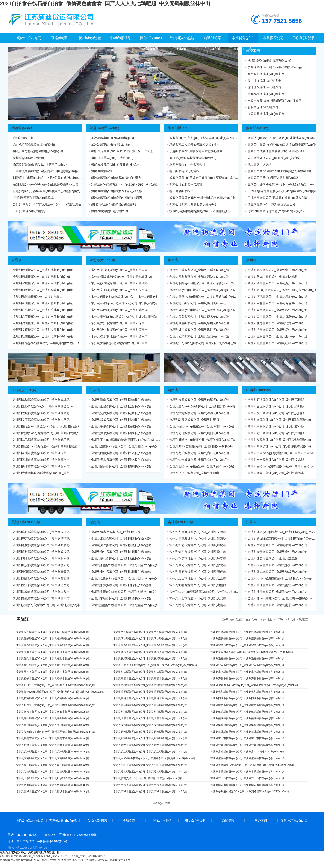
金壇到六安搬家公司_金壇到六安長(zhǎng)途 (43, 316)
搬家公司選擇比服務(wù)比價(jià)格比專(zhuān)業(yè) (205, 198)
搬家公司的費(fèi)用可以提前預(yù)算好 (274, 178)
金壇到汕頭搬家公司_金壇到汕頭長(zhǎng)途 (199, 336)
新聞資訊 (228, 821)
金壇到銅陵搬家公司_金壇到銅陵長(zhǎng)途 (43, 290)
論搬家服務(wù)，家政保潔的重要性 (272, 204)
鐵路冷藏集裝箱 (102, 171)
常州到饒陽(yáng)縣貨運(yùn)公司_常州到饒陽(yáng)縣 (128, 296)
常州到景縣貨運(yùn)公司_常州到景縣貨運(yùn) (123, 277)
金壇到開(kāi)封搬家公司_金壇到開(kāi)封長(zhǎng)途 (205, 446)
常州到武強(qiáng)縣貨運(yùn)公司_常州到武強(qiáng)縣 (129, 303)
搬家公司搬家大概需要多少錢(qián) (193, 204)
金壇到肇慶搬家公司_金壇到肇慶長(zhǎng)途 (199, 323)
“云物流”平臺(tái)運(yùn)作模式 (33, 198)
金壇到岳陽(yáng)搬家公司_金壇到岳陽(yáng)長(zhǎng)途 (130, 578)
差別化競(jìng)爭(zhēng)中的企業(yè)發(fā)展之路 (46, 184)
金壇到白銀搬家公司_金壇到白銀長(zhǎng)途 (121, 453)
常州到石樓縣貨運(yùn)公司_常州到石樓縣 (276, 400)
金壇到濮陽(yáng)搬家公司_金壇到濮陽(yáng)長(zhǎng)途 (208, 440)
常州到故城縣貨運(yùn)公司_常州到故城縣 (120, 283)
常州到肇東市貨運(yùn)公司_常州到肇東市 (41, 598)
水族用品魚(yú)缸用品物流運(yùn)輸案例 (275, 100)
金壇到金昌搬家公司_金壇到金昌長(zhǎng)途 (121, 406)
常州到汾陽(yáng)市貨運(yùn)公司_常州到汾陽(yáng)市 (284, 466)
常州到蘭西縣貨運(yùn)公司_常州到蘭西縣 (41, 578)
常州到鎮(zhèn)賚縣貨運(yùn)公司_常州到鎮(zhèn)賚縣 (206, 592)
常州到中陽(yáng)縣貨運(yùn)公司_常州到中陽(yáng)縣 (284, 453)
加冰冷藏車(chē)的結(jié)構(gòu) (113, 138)
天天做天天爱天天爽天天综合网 (18, 860)
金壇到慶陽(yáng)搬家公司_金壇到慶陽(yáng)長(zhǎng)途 (130, 446)
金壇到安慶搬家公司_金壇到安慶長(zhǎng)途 (43, 330)
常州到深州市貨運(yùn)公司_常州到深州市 (120, 323)
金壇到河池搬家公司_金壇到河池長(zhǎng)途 (278, 296)
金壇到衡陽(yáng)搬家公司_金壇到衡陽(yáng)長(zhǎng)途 (130, 592)
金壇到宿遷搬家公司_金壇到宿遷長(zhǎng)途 (278, 545)
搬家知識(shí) (178, 128)
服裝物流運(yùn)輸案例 (263, 107)
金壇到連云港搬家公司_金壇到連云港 (273, 558)
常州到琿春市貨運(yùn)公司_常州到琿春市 (198, 558)
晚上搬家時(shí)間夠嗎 (184, 171)
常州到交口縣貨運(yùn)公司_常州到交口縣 (276, 413)
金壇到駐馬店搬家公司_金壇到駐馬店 (194, 420)
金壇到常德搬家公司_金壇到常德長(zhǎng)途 (121, 598)
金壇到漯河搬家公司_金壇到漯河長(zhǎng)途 (199, 413)
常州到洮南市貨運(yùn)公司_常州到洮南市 (198, 605)
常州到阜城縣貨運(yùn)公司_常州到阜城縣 (120, 270)
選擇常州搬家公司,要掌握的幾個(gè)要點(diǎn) (279, 198)
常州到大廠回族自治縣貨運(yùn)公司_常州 (120, 343)
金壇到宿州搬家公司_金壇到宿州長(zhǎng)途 (43, 323)
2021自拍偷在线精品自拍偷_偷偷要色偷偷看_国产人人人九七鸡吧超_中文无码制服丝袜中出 (105, 3)
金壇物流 (129, 821)
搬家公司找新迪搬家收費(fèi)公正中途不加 (276, 151)
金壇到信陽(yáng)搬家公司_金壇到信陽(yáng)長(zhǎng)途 (208, 426)
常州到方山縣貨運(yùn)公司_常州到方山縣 (276, 433)
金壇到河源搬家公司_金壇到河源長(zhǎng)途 (199, 277)
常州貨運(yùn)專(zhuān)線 (278, 619)
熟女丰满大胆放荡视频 (91, 860)
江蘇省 (251, 522)
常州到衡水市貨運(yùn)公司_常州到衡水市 (120, 336)
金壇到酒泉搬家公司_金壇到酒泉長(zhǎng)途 (121, 433)
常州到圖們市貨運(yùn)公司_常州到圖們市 (198, 572)
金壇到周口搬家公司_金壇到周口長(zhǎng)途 (199, 433)
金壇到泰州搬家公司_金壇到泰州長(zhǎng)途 (278, 552)
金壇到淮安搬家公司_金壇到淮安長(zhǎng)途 (278, 565)
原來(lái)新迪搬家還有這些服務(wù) (193, 158)
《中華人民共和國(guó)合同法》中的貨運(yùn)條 (45, 171)
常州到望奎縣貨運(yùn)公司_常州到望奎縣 (41, 585)
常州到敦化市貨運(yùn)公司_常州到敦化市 (198, 565)
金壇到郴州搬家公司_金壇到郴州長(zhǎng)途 (121, 572)
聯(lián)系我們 (162, 821)
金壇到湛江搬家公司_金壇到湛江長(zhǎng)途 (199, 330)
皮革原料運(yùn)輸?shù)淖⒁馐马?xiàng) (275, 67)
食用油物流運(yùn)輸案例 (265, 81)
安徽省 (17, 260)
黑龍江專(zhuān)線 (26, 522)
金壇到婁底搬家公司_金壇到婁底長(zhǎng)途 (121, 545)
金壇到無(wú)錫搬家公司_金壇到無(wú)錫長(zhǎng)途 (283, 598)
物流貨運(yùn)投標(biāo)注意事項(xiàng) (40, 164)
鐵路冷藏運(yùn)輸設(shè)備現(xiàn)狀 (117, 191)
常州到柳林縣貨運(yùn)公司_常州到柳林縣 (276, 426)
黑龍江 (303, 619)
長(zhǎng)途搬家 (96, 821)
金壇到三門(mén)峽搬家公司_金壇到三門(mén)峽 (202, 406)
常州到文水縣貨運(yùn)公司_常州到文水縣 (276, 460)
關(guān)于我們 (195, 821)
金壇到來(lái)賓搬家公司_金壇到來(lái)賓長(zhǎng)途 (283, 290)
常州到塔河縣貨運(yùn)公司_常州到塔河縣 (41, 538)
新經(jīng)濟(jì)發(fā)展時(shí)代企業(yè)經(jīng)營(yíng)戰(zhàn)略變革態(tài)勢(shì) (69, 191)
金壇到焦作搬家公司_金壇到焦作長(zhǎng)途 (199, 460)
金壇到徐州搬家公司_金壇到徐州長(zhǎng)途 (278, 592)
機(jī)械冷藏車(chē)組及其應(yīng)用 (115, 164)
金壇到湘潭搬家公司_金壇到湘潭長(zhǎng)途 (121, 585)
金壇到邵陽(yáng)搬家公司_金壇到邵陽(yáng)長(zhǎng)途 (130, 565)
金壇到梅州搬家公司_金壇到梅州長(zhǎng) (198, 303)
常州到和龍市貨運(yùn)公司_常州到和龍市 (198, 545)
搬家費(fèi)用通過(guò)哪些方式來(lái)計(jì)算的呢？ (204, 138)
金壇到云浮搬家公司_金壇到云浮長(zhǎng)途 (199, 270)
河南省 (173, 390)
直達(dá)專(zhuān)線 (63, 821)
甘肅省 (95, 390)
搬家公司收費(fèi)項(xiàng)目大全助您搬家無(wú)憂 (282, 144)
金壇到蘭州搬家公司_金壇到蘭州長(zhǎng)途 (121, 466)
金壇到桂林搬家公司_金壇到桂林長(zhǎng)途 (278, 343)
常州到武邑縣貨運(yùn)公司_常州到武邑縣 (120, 310)
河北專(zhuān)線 (102, 260)
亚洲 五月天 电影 (68, 860)
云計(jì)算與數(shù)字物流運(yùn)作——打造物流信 (47, 204)
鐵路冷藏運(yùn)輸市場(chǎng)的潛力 (116, 178)
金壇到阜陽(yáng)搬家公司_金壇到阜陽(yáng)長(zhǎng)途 (51, 343)
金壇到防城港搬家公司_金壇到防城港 (273, 277)
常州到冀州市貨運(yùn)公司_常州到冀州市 (120, 330)
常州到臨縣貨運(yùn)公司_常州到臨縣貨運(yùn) (279, 440)
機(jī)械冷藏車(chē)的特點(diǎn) (112, 158)
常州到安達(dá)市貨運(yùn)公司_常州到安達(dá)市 (46, 605)
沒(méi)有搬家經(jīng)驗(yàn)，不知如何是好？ (201, 211)
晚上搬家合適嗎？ (260, 164)
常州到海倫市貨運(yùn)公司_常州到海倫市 (41, 592)
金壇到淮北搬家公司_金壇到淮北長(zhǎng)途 (43, 310)
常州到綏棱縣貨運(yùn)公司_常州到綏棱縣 (41, 545)
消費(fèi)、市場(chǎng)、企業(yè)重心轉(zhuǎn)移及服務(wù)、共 (57, 178)
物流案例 (253, 51)
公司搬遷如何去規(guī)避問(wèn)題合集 (274, 158)
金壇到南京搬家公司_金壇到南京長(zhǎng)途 (278, 605)
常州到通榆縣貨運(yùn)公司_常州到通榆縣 (198, 585)
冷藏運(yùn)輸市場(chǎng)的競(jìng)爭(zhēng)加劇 (125, 184)
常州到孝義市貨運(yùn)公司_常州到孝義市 (276, 473)
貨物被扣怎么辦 (23, 138)
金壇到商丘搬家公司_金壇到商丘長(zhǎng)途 (199, 453)
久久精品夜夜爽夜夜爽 (118, 860)
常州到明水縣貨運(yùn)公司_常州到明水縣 (41, 558)
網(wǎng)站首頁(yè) (30, 821)
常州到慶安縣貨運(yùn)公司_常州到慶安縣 (41, 565)
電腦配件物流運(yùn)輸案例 (266, 94)
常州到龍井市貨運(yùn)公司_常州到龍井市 (198, 552)
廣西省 (251, 260)
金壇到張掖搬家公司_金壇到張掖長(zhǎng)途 (121, 426)
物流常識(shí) (22, 128)
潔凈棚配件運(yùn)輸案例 (265, 87)
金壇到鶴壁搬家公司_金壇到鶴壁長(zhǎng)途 (199, 400)
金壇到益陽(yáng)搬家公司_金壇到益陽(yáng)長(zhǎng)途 (130, 605)
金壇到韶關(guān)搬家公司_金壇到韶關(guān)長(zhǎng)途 (208, 283)
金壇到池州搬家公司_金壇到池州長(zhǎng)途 (43, 270)
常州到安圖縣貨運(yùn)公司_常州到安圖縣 (198, 532)
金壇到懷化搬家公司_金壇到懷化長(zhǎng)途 (121, 558)
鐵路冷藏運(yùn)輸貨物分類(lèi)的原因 (117, 198)
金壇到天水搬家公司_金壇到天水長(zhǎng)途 (121, 460)
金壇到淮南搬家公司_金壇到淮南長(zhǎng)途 (43, 336)
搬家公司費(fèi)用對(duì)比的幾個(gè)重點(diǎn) (279, 171)
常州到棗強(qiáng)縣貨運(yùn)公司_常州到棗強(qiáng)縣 (129, 316)
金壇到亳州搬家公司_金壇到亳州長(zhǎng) (41, 277)
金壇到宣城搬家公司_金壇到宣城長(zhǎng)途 (43, 283)
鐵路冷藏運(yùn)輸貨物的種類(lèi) (114, 204)
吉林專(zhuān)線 (180, 522)
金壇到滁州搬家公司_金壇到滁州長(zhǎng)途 (43, 303)
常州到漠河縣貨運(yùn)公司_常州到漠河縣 (41, 532)
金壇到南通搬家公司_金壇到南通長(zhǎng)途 (278, 585)
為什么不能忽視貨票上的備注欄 (34, 144)
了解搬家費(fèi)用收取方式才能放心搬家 (196, 151)
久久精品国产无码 (47, 860)
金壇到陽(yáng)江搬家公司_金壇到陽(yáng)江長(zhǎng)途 (208, 290)
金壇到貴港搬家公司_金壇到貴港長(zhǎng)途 (278, 316)
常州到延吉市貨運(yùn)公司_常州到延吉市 (198, 578)
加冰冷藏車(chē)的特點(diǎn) (111, 144)
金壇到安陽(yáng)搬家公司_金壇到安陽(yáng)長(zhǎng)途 (208, 466)
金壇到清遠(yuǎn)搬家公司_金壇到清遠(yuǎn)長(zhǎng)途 (208, 296)
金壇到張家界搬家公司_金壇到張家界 (116, 532)
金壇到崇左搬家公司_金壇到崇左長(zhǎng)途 (278, 270)
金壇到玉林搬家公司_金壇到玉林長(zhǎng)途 (278, 336)
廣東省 (173, 260)
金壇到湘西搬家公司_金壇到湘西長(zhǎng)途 (121, 538)
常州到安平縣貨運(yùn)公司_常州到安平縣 (120, 290)
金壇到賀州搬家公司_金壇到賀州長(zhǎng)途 (278, 283)
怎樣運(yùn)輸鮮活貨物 (28, 158)
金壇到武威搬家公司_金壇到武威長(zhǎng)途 (121, 420)
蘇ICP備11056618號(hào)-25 (28, 848)
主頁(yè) (251, 619)
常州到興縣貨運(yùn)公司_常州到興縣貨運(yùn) (279, 446)
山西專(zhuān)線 (259, 390)
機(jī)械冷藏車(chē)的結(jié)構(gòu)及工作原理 (122, 151)
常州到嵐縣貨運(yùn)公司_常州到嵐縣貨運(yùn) (279, 420)
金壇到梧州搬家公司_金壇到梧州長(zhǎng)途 (278, 330)
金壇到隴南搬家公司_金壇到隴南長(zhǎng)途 (121, 400)
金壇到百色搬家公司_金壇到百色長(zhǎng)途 (278, 303)
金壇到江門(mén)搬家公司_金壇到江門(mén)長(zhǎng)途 (207, 343)
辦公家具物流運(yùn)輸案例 (266, 114)
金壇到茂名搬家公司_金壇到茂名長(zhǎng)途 (199, 316)
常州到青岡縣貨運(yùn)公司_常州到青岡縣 (41, 572)
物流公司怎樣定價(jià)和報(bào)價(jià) (38, 151)
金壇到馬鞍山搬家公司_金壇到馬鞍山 (38, 296)
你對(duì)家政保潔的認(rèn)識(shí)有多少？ (276, 211)
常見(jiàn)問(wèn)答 (105, 128)
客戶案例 (261, 821)
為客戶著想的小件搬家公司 (187, 164)
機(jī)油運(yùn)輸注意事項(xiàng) (269, 61)
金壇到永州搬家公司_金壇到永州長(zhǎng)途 (121, 552)
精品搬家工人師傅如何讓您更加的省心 (195, 144)
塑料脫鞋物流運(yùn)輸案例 (266, 74)
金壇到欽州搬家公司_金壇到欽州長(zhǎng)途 (278, 310)
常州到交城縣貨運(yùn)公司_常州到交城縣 (276, 406)
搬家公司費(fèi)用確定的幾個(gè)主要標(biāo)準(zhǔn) (205, 178)
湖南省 (95, 522)
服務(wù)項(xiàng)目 (294, 821)
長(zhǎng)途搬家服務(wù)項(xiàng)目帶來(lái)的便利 (282, 191)
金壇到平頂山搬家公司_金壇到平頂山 (194, 473)
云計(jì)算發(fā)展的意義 (29, 211)
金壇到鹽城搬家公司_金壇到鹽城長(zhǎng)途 (278, 572)
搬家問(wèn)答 (257, 128)
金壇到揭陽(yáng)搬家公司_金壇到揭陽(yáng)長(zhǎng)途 (208, 310)
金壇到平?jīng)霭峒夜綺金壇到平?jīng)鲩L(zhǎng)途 (126, 440)
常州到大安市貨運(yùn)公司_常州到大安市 (198, 598)
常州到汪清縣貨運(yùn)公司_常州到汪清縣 (198, 538)
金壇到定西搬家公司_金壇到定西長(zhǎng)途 (121, 413)
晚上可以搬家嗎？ (181, 191)
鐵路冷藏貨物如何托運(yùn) (110, 211)
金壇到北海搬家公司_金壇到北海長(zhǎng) (276, 323)
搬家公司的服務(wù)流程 (186, 184)
